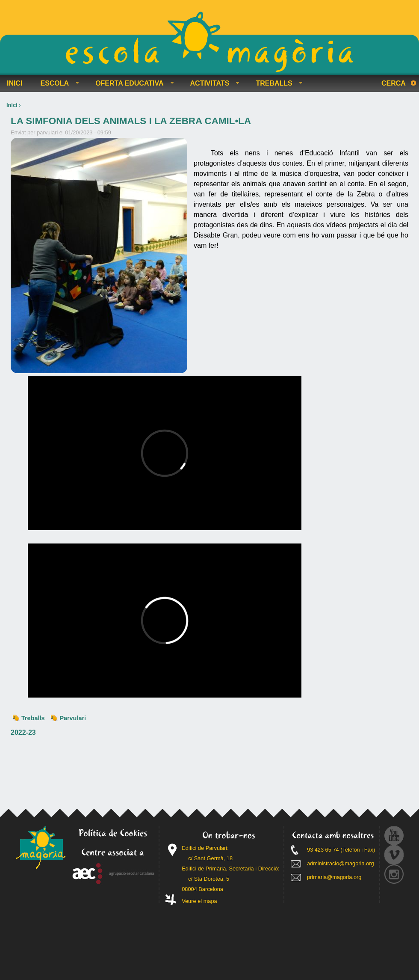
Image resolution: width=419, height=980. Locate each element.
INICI (15, 83)
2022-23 (23, 732)
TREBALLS (276, 83)
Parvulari (73, 718)
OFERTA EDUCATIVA (131, 83)
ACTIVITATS (212, 83)
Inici (12, 105)
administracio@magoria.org (341, 863)
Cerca (394, 83)
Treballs (33, 718)
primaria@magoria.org (334, 877)
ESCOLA (56, 83)
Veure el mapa (199, 901)
